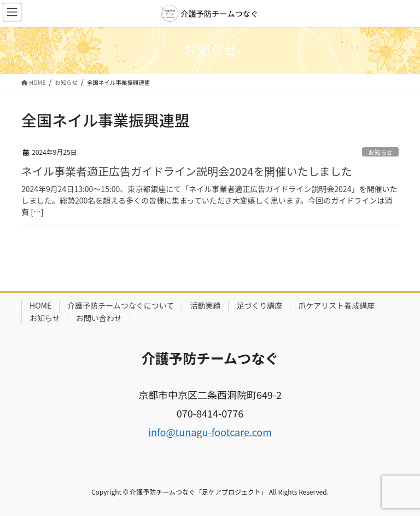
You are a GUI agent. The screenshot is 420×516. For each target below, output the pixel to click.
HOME (40, 305)
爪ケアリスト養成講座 (336, 305)
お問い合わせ (99, 318)
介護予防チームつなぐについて (121, 305)
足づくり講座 (259, 305)
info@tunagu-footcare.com (210, 432)
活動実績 (205, 305)
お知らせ (380, 152)
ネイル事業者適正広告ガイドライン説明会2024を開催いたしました (186, 171)
